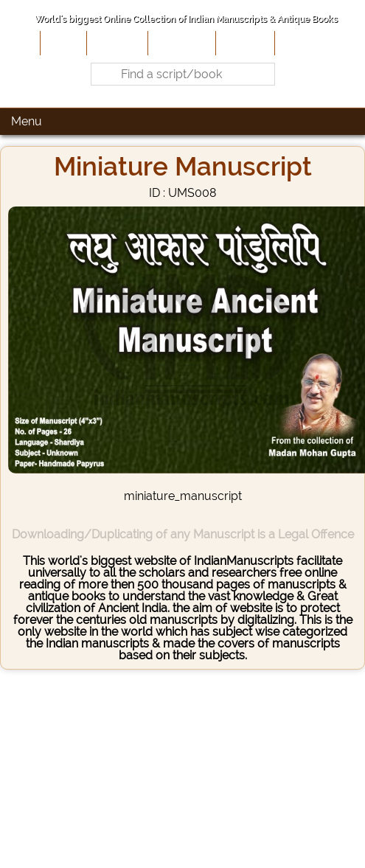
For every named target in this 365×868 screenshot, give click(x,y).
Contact (300, 43)
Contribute (180, 43)
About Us (116, 43)
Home (62, 43)
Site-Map (244, 43)
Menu (27, 121)
